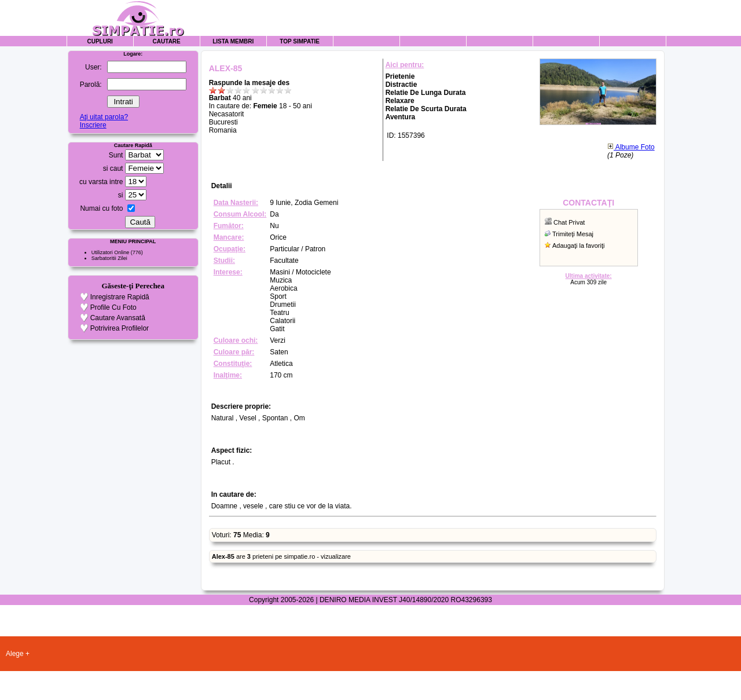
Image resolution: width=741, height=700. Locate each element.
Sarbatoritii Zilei (109, 258)
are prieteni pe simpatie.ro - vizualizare (281, 556)
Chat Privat (569, 222)
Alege (15, 654)
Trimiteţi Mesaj (573, 234)
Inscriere (93, 125)
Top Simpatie (300, 41)
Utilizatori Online (111, 252)
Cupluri (100, 41)
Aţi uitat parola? (104, 117)
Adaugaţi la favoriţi (579, 245)
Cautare (167, 41)
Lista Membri (233, 41)
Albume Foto (631, 147)
